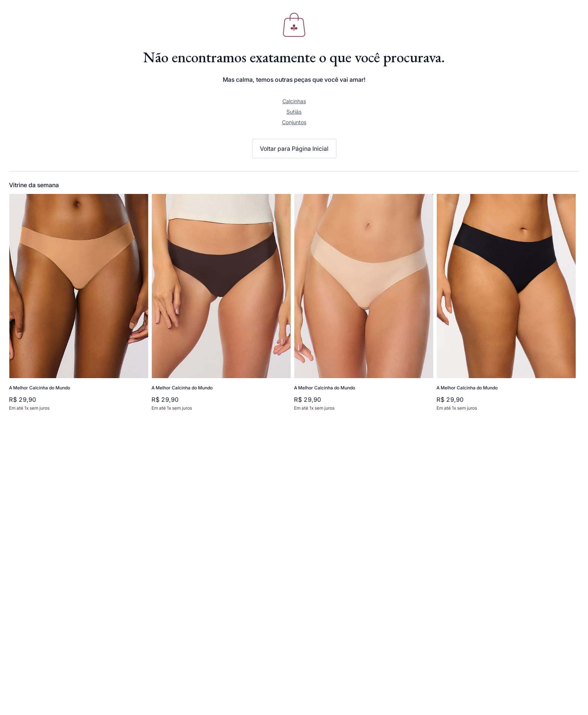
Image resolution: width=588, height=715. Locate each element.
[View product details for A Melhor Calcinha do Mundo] (79, 306)
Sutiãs (294, 112)
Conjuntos (294, 122)
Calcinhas (294, 101)
